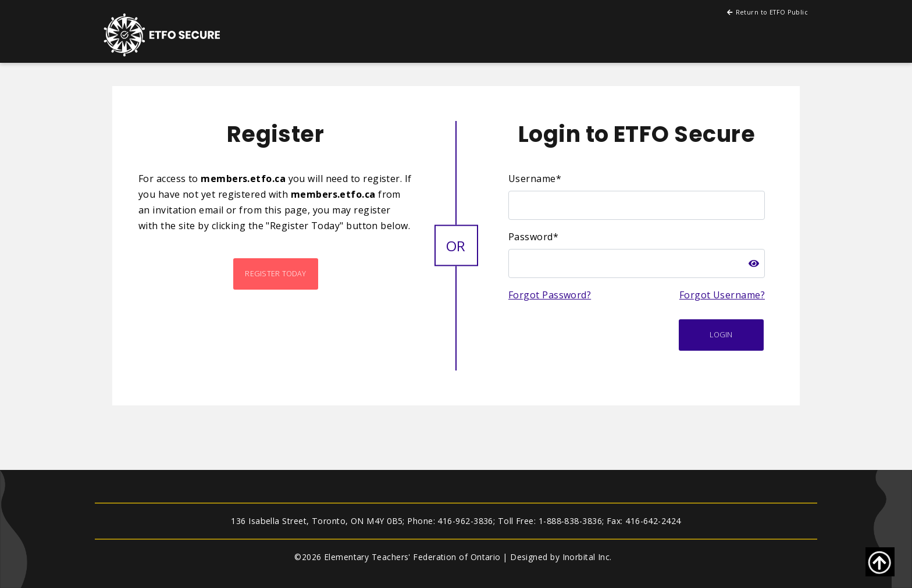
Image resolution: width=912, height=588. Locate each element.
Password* (533, 237)
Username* (535, 179)
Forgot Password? (550, 295)
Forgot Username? (722, 295)
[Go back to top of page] (880, 562)
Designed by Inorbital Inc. (561, 557)
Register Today (275, 274)
